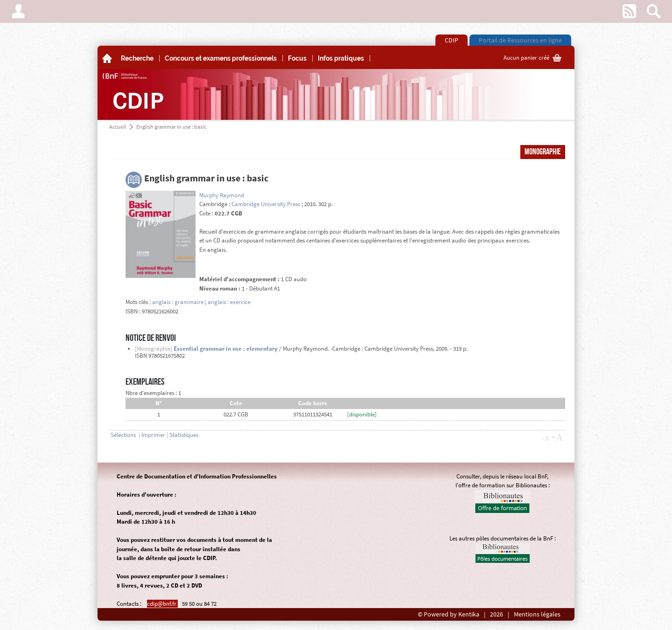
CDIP (451, 40)
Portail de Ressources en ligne (520, 40)
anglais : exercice (229, 302)
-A (546, 438)
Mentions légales (537, 614)
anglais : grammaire (178, 302)
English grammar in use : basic (171, 127)
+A (557, 437)
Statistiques (184, 435)
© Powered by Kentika (448, 614)
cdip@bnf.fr (162, 604)
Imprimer (153, 435)
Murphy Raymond (222, 195)
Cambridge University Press (266, 204)
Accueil (118, 127)
